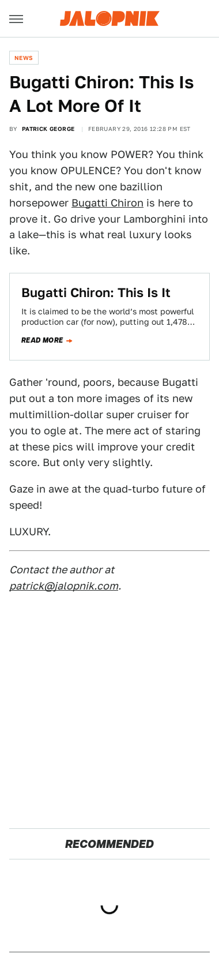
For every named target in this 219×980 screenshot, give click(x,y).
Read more (42, 340)
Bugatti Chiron (107, 203)
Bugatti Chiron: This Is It (96, 292)
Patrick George (48, 129)
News (24, 58)
